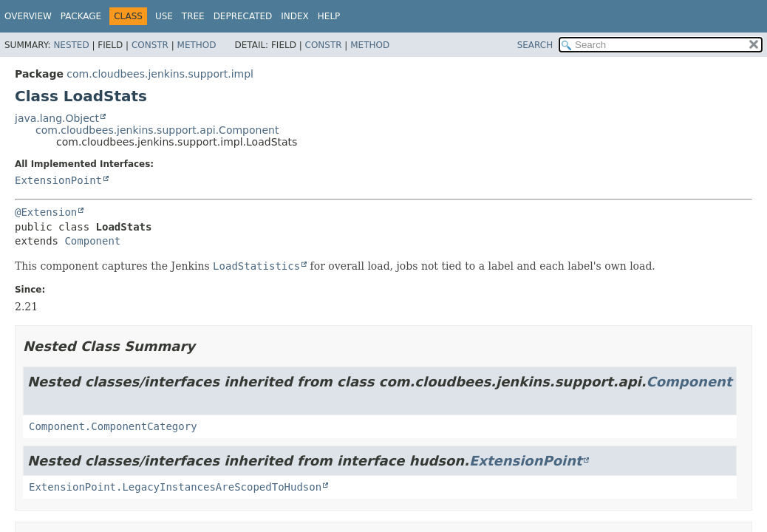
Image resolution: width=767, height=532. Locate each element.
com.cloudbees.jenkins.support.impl (160, 74)
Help (329, 16)
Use (164, 16)
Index (295, 16)
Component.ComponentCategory (113, 426)
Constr (150, 45)
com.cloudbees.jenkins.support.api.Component (157, 130)
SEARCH (535, 45)
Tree (193, 16)
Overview (28, 16)
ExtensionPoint (58, 180)
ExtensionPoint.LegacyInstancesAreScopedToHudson (175, 487)
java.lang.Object (57, 118)
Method (197, 45)
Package (81, 16)
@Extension (46, 212)
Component (92, 241)
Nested (71, 45)
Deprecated (243, 16)
